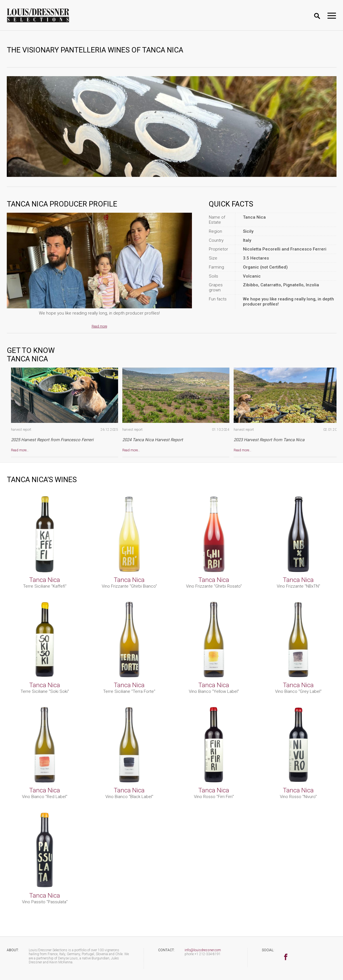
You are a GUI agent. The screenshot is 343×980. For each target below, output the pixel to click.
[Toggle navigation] (332, 16)
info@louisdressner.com (203, 950)
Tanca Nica (45, 580)
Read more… (20, 450)
